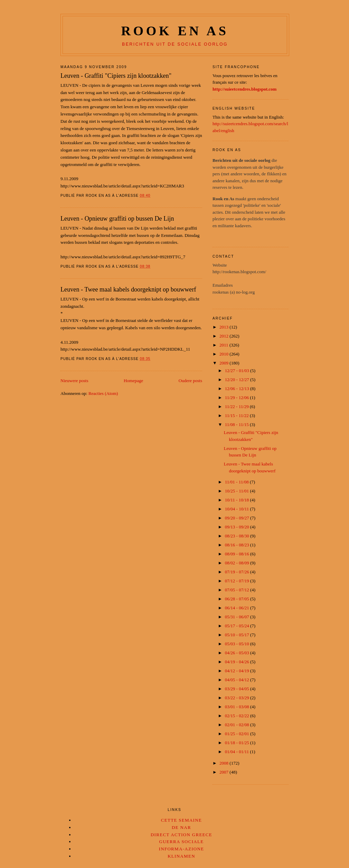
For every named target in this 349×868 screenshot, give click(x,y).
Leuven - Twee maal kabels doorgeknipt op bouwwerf (128, 289)
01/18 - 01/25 (238, 743)
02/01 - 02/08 (238, 725)
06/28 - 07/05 (238, 599)
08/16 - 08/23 (238, 545)
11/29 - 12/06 (238, 398)
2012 (224, 336)
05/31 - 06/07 (238, 617)
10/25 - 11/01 (238, 491)
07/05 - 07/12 (238, 590)
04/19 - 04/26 (238, 662)
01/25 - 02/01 (238, 734)
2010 (224, 354)
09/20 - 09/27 (238, 518)
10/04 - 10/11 (238, 509)
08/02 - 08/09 (238, 563)
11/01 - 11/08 (237, 482)
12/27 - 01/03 (238, 371)
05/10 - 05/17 (238, 635)
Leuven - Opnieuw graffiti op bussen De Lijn (117, 219)
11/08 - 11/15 (237, 424)
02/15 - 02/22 (238, 716)
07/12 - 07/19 (238, 581)
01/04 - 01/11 (238, 752)
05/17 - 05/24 (238, 626)
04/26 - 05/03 (238, 653)
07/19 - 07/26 (238, 572)
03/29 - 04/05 (238, 689)
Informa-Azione (182, 849)
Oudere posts (190, 381)
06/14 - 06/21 (238, 608)
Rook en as (175, 31)
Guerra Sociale (181, 842)
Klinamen (181, 856)
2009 (224, 363)
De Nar (181, 827)
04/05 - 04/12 (238, 680)
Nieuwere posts (74, 381)
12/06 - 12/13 (238, 389)
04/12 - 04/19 (238, 671)
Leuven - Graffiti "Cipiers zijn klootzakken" (116, 76)
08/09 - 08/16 (238, 554)
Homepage (133, 381)
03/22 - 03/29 (238, 698)
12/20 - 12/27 (238, 380)
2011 (224, 345)
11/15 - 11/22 (237, 415)
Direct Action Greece (181, 835)
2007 (224, 772)
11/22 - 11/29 (237, 407)
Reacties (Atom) (103, 393)
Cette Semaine (181, 820)
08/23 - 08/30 (238, 536)
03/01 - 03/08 (238, 707)
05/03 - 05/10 (238, 644)
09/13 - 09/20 (238, 527)
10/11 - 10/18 (238, 500)
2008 (224, 763)
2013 (224, 327)
